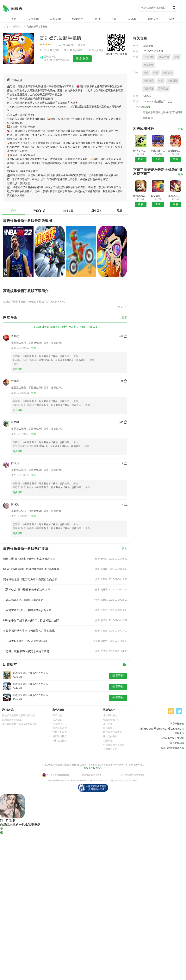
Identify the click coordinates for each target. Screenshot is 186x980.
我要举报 (108, 741)
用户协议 (108, 724)
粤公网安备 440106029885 (58, 775)
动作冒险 (173, 81)
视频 (120, 211)
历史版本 (97, 211)
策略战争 (168, 73)
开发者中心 (59, 724)
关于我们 (57, 715)
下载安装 (80, 45)
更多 (122, 307)
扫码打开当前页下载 (116, 54)
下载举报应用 (110, 749)
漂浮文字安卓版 (141, 151)
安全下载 (82, 58)
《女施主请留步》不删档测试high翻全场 (27, 610)
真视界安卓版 (176, 196)
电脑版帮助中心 (111, 720)
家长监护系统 (110, 736)
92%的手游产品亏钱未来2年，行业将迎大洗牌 (31, 620)
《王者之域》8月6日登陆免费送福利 (25, 641)
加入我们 (57, 720)
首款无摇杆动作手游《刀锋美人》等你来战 (29, 631)
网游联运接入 (60, 736)
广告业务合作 (60, 732)
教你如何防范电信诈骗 (172, 748)
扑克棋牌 (149, 57)
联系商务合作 (60, 728)
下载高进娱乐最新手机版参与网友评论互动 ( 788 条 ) (65, 327)
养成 (156, 73)
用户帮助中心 (110, 715)
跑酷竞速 (149, 89)
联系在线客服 (177, 743)
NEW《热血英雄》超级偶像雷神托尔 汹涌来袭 (31, 569)
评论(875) (39, 211)
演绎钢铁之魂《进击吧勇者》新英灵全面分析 (30, 579)
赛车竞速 (164, 57)
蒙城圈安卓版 (176, 151)
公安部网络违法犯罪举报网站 (131, 775)
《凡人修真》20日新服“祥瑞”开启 (23, 600)
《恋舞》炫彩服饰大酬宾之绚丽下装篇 (26, 651)
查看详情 (118, 676)
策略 (177, 57)
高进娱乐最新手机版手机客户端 (18, 715)
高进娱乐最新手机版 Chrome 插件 (20, 724)
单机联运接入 (60, 741)
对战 (161, 81)
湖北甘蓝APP (158, 151)
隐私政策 (146, 107)
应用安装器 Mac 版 (12, 720)
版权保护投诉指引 (113, 732)
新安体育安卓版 (158, 196)
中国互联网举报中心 (114, 745)
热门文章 (68, 211)
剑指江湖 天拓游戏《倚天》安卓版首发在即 (29, 559)
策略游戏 (149, 81)
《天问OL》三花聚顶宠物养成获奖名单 (27, 590)
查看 (141, 159)
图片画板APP (141, 196)
